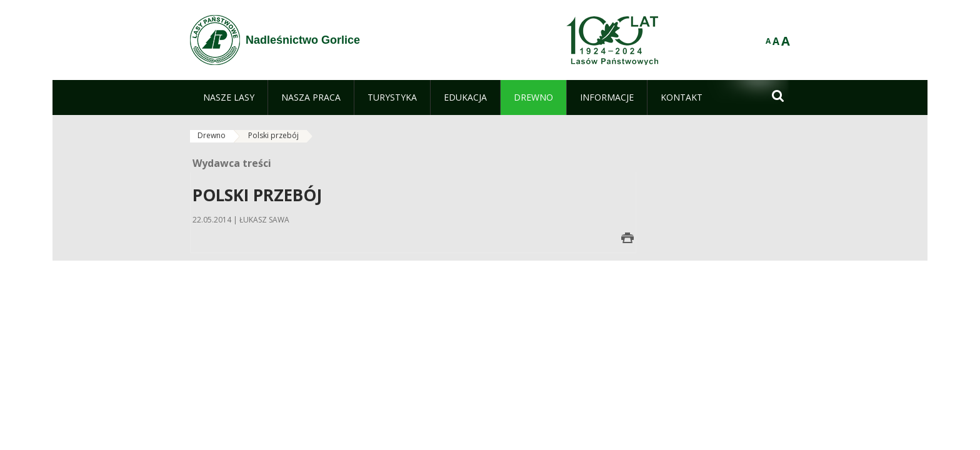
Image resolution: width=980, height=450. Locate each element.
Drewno (212, 135)
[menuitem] (229, 97)
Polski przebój (273, 135)
